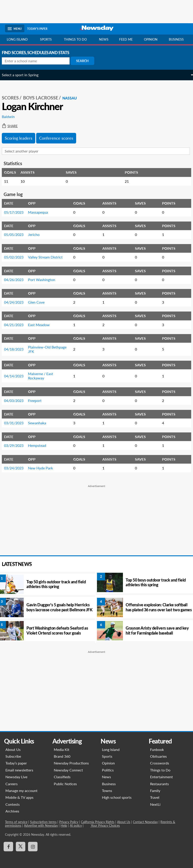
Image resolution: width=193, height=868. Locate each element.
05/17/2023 (17, 212)
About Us (13, 749)
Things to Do (160, 770)
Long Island (17, 39)
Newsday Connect (68, 770)
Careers (12, 784)
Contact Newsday (145, 822)
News (104, 39)
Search (86, 61)
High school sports (117, 797)
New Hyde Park (44, 468)
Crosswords (160, 763)
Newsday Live (16, 777)
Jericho (37, 234)
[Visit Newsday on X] (21, 847)
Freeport (38, 401)
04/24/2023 (17, 302)
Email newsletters (19, 770)
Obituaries (159, 756)
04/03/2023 (17, 401)
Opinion (151, 39)
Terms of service (16, 822)
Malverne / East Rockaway (44, 376)
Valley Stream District (48, 257)
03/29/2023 (17, 445)
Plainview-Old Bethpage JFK (50, 349)
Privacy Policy (69, 822)
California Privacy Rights (98, 822)
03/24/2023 (17, 468)
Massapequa (41, 212)
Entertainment (162, 777)
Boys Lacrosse (44, 98)
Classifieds (62, 777)
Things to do (75, 39)
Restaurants (160, 784)
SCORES (13, 98)
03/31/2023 (17, 423)
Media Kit (62, 749)
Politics (108, 770)
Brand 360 (62, 756)
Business (176, 39)
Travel (155, 797)
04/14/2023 (17, 376)
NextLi (155, 804)
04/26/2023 (17, 280)
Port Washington (45, 280)
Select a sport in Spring (23, 75)
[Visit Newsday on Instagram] (33, 847)
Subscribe (13, 756)
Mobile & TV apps (19, 797)
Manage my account (21, 791)
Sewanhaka (40, 423)
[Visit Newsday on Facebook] (8, 847)
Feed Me (126, 39)
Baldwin (11, 117)
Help (64, 825)
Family (155, 791)
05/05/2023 (17, 234)
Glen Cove (39, 302)
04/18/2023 (17, 349)
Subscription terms (43, 822)
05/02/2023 (17, 257)
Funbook (157, 749)
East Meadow (42, 325)
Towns (107, 791)
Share (13, 126)
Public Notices (65, 784)
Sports (46, 39)
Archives (12, 811)
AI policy (76, 825)
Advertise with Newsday (41, 825)
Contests (13, 804)
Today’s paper (16, 763)
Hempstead (40, 445)
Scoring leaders (22, 138)
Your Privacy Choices (105, 825)
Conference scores (59, 138)
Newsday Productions (71, 763)
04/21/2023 (17, 325)
